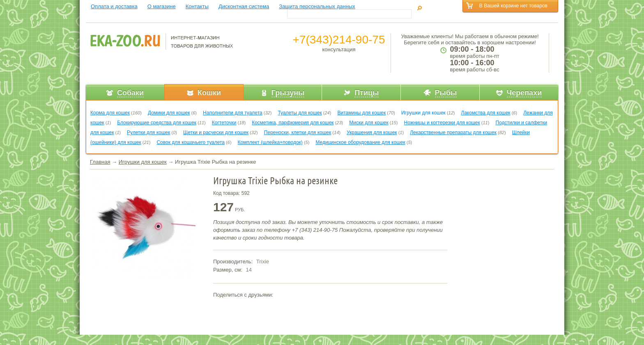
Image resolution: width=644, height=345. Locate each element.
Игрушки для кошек (423, 113)
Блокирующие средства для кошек (157, 123)
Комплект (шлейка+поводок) (270, 142)
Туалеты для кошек (300, 113)
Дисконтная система (244, 6)
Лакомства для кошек (486, 113)
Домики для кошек (169, 113)
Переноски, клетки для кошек (298, 133)
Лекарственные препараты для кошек (453, 133)
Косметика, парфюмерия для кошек (293, 123)
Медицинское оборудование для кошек (360, 142)
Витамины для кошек (361, 113)
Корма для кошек (110, 113)
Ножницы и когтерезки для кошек (442, 123)
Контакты (197, 6)
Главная (100, 162)
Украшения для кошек (372, 133)
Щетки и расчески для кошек (216, 133)
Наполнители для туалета (233, 113)
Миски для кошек (369, 123)
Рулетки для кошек (148, 133)
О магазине (162, 6)
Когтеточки (224, 123)
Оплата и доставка (114, 6)
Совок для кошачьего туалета (191, 142)
